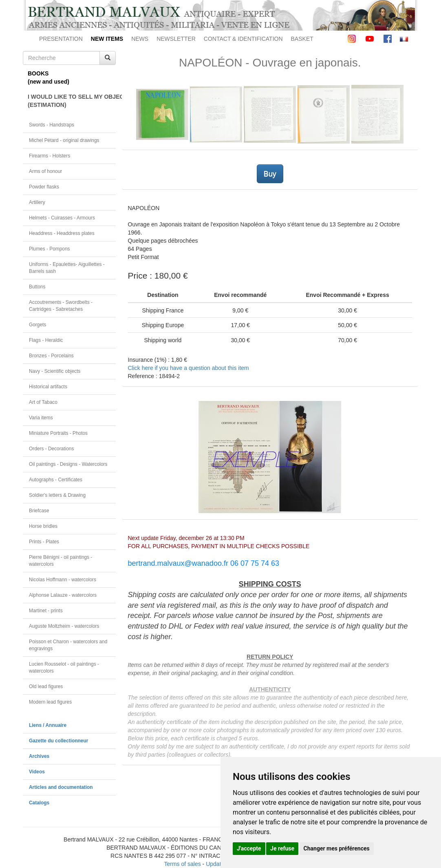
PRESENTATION (61, 39)
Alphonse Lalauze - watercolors (63, 595)
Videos (37, 772)
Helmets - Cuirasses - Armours (62, 218)
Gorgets (37, 325)
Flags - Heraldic (46, 340)
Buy (270, 174)
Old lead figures (46, 686)
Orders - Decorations (51, 449)
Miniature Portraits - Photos (58, 433)
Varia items (41, 418)
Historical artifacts (48, 387)
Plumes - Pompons (49, 249)
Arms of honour (45, 171)
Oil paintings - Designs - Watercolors (68, 464)
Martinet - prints (46, 611)
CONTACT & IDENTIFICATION (243, 39)
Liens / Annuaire (48, 725)
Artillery (37, 202)
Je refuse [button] (282, 848)
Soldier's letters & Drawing (57, 495)
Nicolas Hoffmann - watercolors (63, 580)
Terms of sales (182, 864)
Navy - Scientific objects (55, 371)
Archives (39, 756)
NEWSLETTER (176, 39)
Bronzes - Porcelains (51, 356)
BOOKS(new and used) (49, 77)
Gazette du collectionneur (58, 741)
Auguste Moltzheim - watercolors (64, 626)
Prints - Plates (44, 542)
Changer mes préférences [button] (337, 848)
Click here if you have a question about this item (189, 368)
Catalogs (39, 803)
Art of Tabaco (43, 402)
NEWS (140, 39)
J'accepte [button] (249, 848)
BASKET (302, 39)
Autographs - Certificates (56, 480)
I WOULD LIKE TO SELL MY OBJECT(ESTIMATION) (72, 101)
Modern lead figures (50, 702)
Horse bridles (43, 526)
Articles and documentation (61, 787)
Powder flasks (44, 187)
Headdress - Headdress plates (62, 233)
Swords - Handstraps (52, 125)
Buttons (37, 287)
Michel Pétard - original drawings (64, 140)
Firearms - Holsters (50, 156)
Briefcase (39, 511)
